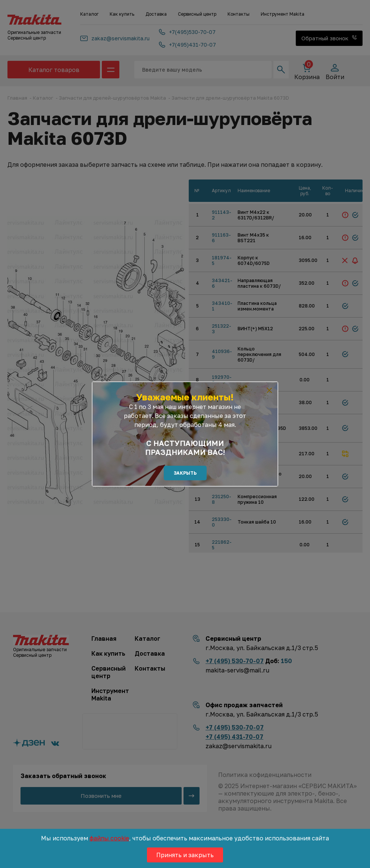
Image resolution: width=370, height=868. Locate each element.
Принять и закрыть (185, 855)
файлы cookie (109, 838)
